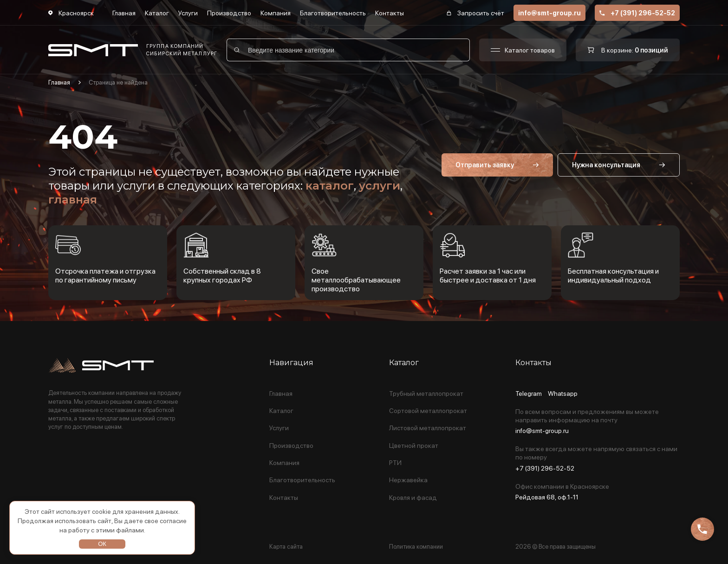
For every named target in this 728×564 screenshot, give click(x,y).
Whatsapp (563, 394)
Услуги (188, 13)
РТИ (395, 463)
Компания (276, 13)
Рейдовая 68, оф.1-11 (547, 497)
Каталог (157, 13)
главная (73, 200)
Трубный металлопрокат (426, 394)
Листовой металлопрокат (428, 428)
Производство (229, 13)
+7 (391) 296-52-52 (637, 13)
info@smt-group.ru (549, 13)
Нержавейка (408, 480)
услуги (380, 186)
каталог (330, 186)
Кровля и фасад (413, 498)
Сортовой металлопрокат (428, 411)
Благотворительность (333, 13)
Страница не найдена (118, 82)
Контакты (390, 13)
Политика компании (416, 547)
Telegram (529, 394)
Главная (124, 13)
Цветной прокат (414, 446)
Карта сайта (286, 547)
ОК (102, 544)
